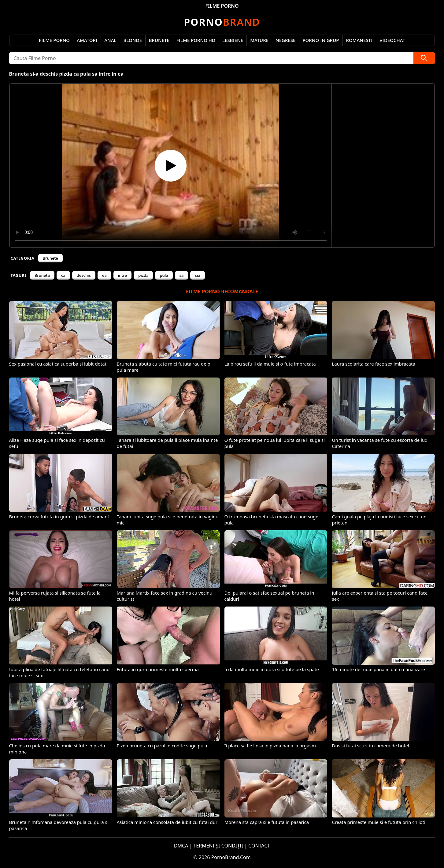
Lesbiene (233, 40)
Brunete (159, 40)
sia (197, 275)
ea (104, 275)
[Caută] (424, 58)
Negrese (285, 40)
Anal (110, 40)
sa (182, 275)
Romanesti (359, 40)
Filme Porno (54, 40)
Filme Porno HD (196, 40)
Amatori (87, 40)
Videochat (392, 40)
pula (164, 275)
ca (63, 275)
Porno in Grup (321, 40)
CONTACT (259, 846)
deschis (84, 275)
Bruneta (42, 275)
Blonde (133, 40)
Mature (259, 40)
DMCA (181, 846)
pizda (143, 275)
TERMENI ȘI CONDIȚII (218, 846)
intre (122, 275)
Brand (222, 22)
